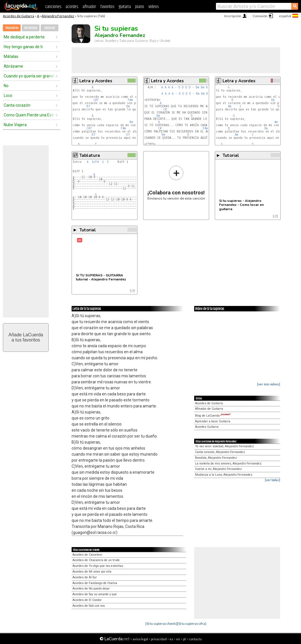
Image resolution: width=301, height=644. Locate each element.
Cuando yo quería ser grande (29, 76)
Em (273, 100)
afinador (89, 7)
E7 (128, 135)
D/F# (95, 162)
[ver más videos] (269, 384)
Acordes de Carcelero (87, 555)
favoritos (107, 7)
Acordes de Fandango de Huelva (95, 583)
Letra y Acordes (96, 81)
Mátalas (11, 56)
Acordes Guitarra (207, 427)
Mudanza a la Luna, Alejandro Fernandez (224, 475)
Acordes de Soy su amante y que (95, 594)
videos (154, 7)
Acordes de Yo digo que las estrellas (98, 566)
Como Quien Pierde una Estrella (29, 115)
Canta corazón (17, 105)
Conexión (260, 16)
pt (184, 639)
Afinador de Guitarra (209, 409)
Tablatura (90, 155)
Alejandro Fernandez (58, 16)
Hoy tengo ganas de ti (23, 47)
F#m (130, 100)
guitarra (125, 7)
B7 (88, 106)
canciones (53, 7)
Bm (128, 106)
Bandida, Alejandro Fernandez (216, 458)
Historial (50, 28)
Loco (8, 95)
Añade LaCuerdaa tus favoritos (26, 337)
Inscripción (233, 16)
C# (165, 109)
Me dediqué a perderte (24, 37)
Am (230, 106)
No (6, 86)
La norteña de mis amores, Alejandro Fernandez (228, 464)
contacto (195, 639)
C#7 (96, 100)
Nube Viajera (15, 125)
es (171, 639)
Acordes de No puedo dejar (91, 589)
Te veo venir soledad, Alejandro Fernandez (224, 446)
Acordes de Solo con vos (89, 606)
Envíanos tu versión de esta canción (176, 183)
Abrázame (13, 66)
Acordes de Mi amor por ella (92, 572)
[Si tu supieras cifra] (192, 623)
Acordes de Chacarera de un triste (96, 560)
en (178, 639)
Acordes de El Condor (87, 600)
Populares (12, 28)
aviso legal (140, 639)
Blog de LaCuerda (213, 416)
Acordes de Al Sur (85, 577)
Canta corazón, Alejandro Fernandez (220, 452)
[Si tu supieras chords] (161, 623)
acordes (72, 7)
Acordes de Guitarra (18, 16)
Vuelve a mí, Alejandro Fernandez (218, 469)
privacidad (159, 639)
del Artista (31, 28)
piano (140, 7)
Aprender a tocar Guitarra (213, 421)
